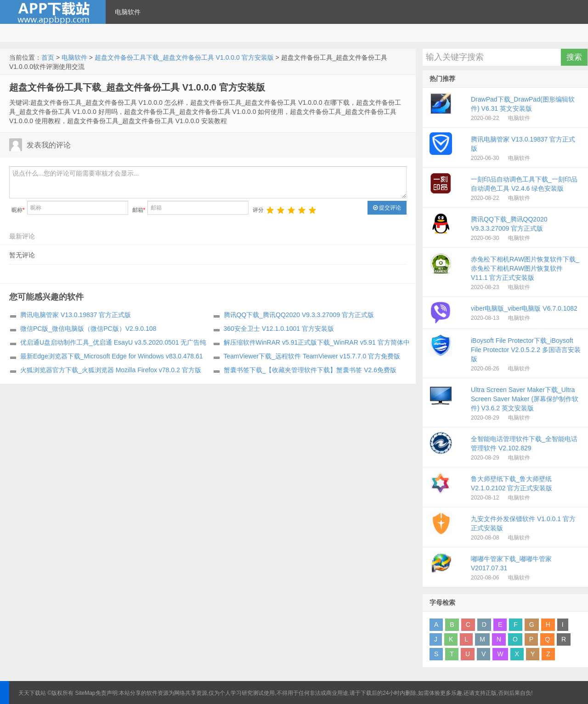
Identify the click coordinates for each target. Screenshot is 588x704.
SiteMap (85, 693)
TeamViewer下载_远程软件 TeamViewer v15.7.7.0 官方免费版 (312, 356)
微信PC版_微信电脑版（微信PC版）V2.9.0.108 (88, 329)
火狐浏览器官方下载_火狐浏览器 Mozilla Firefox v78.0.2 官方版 (111, 370)
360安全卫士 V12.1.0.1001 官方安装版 (279, 329)
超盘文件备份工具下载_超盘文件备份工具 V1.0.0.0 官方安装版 (184, 57)
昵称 (18, 210)
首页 (48, 57)
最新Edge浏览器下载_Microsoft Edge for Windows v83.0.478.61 (112, 356)
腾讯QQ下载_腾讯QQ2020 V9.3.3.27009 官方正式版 (299, 315)
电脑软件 (128, 12)
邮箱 (139, 210)
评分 (258, 210)
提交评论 (387, 208)
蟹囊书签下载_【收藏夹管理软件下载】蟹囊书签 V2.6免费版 (310, 370)
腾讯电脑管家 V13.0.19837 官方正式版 (76, 315)
